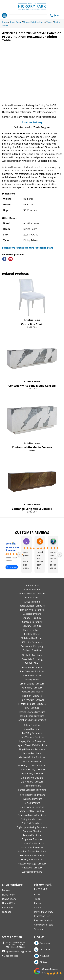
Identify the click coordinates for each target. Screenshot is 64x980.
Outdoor (7, 912)
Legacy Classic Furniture (32, 741)
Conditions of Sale (44, 925)
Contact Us (40, 907)
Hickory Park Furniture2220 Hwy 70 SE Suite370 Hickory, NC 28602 (16, 945)
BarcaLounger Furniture (32, 606)
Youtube (45, 956)
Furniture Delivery (32, 122)
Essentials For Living (32, 659)
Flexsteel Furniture (32, 667)
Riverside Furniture (32, 799)
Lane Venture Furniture (32, 737)
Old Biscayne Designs (32, 778)
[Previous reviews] (20, 554)
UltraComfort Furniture (32, 843)
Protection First (42, 916)
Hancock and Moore (32, 692)
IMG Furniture (32, 708)
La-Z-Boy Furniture (32, 733)
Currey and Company (32, 646)
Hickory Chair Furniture (32, 700)
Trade (37, 899)
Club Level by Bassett (32, 638)
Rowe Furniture (32, 803)
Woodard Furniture (32, 872)
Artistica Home (32, 320)
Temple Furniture (32, 835)
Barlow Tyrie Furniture (32, 610)
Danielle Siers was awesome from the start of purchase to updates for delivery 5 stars (40, 560)
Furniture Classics (32, 676)
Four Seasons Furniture (32, 671)
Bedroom (7, 890)
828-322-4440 (12, 956)
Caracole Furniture (32, 622)
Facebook (45, 943)
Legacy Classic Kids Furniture (32, 745)
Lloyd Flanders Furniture (32, 749)
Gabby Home (32, 680)
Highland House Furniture (32, 704)
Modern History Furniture (32, 770)
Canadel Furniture (32, 618)
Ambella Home (32, 589)
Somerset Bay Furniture (32, 811)
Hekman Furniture (32, 696)
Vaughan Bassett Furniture (32, 851)
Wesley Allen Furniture (32, 856)
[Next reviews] (59, 554)
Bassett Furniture (32, 614)
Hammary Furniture (32, 688)
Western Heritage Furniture (32, 864)
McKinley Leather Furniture (32, 765)
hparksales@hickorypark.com (19, 951)
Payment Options (43, 920)
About (37, 894)
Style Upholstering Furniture (32, 827)
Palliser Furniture (32, 786)
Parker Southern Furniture (32, 790)
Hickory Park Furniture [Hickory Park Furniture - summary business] (12, 549)
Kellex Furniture (32, 725)
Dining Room (9, 899)
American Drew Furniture (32, 594)
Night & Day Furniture (32, 774)
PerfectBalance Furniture (32, 795)
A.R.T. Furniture (32, 585)
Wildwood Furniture (32, 868)
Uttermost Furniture (32, 847)
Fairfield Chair (32, 663)
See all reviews (12, 567)
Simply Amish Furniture (32, 807)
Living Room (9, 895)
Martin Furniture (32, 761)
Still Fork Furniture (32, 823)
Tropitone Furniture (32, 839)
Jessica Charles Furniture (32, 712)
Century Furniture (32, 626)
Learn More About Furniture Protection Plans (28, 248)
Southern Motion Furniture (32, 815)
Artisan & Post (32, 598)
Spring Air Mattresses (32, 819)
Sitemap (39, 929)
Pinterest (45, 962)
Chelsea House (32, 634)
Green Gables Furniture (32, 684)
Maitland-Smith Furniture (32, 757)
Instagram (45, 950)
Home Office (9, 903)
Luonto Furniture (32, 753)
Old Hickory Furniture (32, 782)
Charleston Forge (32, 630)
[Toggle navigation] (4, 15)
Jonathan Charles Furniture (32, 720)
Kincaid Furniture (32, 729)
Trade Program (42, 127)
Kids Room (8, 908)
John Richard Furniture (32, 716)
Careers (38, 903)
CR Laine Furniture (32, 642)
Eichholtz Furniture (32, 655)
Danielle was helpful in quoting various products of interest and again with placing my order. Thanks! (53, 560)
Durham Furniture (32, 650)
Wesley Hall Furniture (32, 859)
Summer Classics (32, 831)
